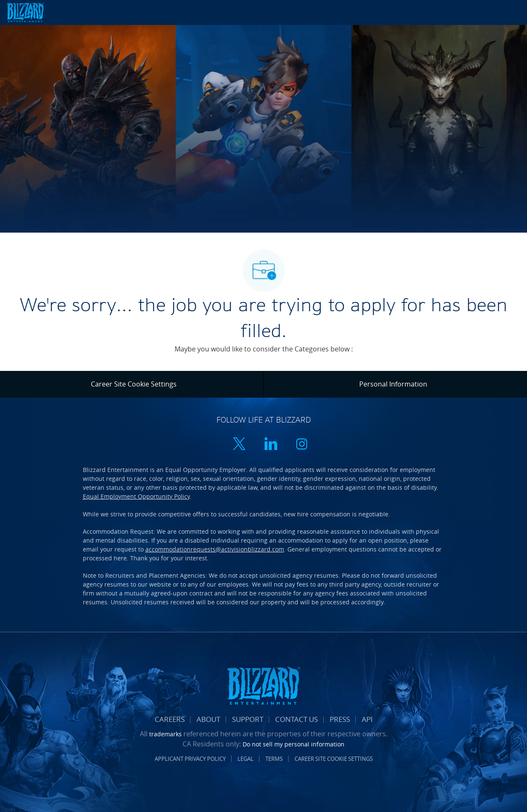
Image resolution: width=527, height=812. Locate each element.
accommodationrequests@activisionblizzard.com (215, 549)
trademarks (165, 734)
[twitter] (239, 445)
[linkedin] (270, 445)
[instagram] (302, 445)
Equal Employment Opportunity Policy (136, 496)
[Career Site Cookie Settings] (134, 384)
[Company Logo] (35, 12)
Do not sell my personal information (294, 744)
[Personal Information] (393, 384)
